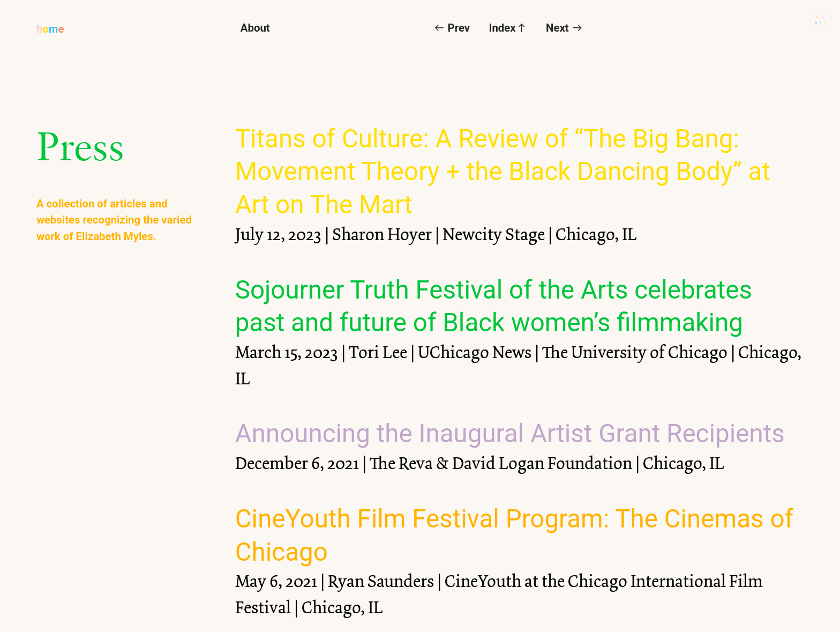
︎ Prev (452, 28)
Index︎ (508, 28)
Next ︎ (564, 28)
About (255, 28)
